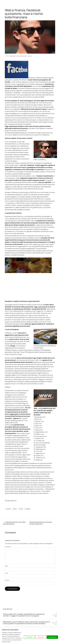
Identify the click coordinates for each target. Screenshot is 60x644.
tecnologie (27, 509)
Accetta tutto (52, 637)
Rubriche (29, 56)
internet (15, 509)
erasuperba (13, 56)
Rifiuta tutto (41, 637)
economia (8, 509)
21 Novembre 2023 (54, 623)
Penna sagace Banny (22, 56)
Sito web (7, 580)
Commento (8, 547)
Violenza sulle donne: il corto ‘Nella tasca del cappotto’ (14, 523)
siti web (21, 509)
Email (6, 573)
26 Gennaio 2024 (55, 615)
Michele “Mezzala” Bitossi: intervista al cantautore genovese (41, 523)
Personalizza (29, 637)
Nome (7, 566)
